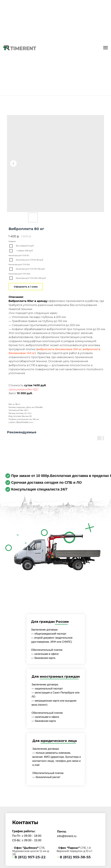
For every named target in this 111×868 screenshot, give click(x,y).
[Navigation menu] (105, 48)
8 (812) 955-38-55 (75, 857)
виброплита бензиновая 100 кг (59, 349)
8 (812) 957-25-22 (30, 857)
